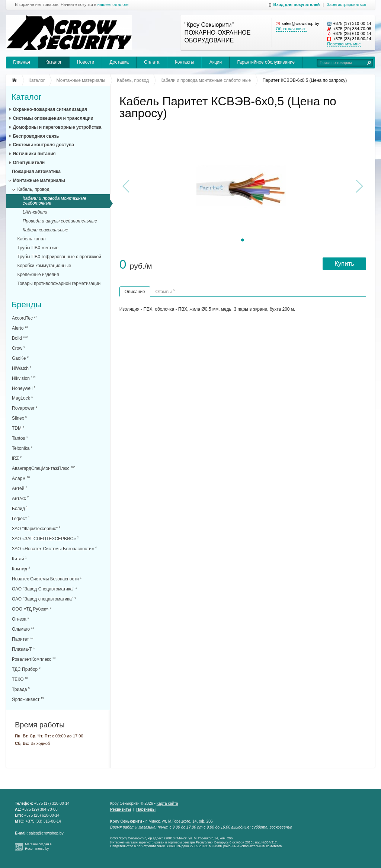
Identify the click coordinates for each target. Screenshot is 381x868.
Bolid (20, 338)
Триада (21, 689)
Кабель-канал (31, 239)
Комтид (21, 569)
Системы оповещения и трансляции (53, 118)
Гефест (21, 518)
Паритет (23, 639)
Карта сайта (167, 803)
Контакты (185, 62)
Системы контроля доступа (43, 145)
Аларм (21, 478)
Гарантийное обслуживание (266, 62)
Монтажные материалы (39, 180)
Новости (86, 62)
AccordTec (24, 318)
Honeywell (24, 388)
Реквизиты (121, 809)
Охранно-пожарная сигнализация (50, 109)
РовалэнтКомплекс (34, 659)
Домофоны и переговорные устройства (57, 127)
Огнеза (20, 619)
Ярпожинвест (28, 699)
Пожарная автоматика (36, 172)
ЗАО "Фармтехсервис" (36, 529)
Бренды (26, 305)
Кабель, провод (33, 189)
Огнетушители (29, 163)
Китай (19, 559)
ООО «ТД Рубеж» (32, 609)
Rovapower (25, 408)
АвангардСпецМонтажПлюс (44, 468)
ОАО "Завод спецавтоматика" (44, 599)
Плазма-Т (23, 649)
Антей (20, 488)
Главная (22, 62)
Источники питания (34, 154)
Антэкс (20, 498)
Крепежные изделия (38, 275)
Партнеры (146, 809)
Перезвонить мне (344, 44)
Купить (344, 264)
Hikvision (24, 378)
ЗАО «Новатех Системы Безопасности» (54, 549)
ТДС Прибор (26, 669)
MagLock (22, 398)
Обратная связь (291, 29)
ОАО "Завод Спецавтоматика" (44, 589)
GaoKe (20, 358)
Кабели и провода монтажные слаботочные (55, 201)
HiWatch (22, 368)
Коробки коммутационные (44, 266)
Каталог (54, 62)
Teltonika (22, 448)
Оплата (152, 62)
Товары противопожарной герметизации (59, 284)
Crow (18, 348)
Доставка (119, 62)
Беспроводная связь (36, 136)
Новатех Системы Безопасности (47, 579)
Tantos (20, 438)
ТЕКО (20, 679)
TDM (18, 428)
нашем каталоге (113, 5)
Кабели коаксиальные (46, 230)
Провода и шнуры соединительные (60, 221)
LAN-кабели (35, 212)
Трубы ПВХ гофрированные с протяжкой (59, 257)
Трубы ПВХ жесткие (38, 248)
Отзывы (165, 292)
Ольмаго (23, 629)
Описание (135, 292)
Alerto (20, 328)
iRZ (17, 458)
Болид (20, 508)
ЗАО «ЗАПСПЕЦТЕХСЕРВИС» (45, 539)
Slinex (19, 418)
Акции (216, 62)
